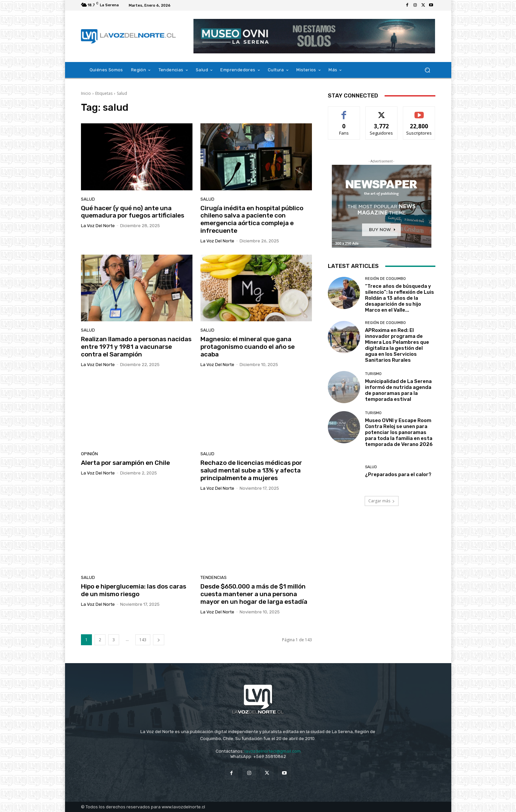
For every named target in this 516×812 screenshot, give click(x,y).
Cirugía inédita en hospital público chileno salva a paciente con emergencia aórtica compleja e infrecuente (252, 219)
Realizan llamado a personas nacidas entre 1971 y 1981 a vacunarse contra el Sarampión (136, 347)
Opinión (89, 454)
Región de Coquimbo (385, 279)
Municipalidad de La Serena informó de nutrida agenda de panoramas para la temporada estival (398, 390)
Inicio (86, 93)
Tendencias (214, 577)
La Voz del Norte (98, 226)
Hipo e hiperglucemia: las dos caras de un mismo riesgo (134, 590)
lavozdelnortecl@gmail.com (273, 751)
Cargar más (382, 501)
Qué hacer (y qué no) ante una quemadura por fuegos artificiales (133, 212)
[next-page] (159, 640)
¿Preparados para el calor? (398, 474)
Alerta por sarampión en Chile (125, 463)
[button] (428, 70)
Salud (88, 199)
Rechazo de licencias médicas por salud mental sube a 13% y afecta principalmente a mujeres (251, 470)
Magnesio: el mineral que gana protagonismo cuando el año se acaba (248, 347)
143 (143, 640)
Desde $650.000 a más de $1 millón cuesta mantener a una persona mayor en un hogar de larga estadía (254, 594)
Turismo (373, 374)
